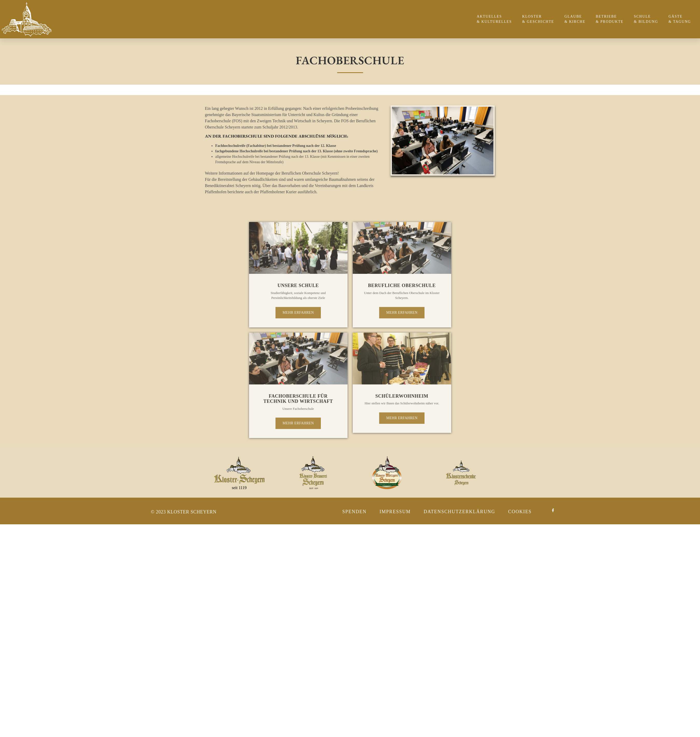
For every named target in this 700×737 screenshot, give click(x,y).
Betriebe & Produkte (611, 19)
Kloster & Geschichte (539, 19)
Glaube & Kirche (576, 19)
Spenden (355, 512)
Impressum (395, 512)
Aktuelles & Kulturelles (496, 19)
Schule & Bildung (647, 19)
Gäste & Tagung (681, 19)
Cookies (520, 512)
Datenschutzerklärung (459, 512)
